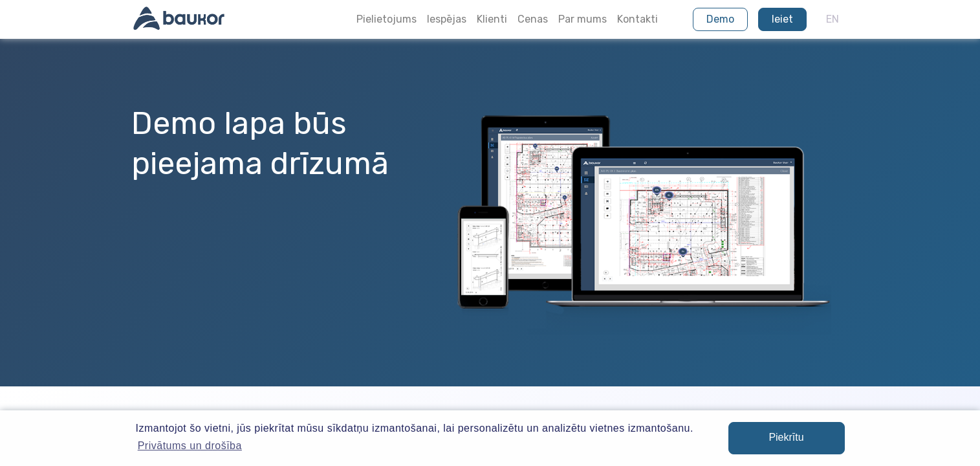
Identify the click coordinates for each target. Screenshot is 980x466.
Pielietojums (387, 19)
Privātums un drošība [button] (190, 446)
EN (833, 19)
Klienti (492, 19)
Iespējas (447, 19)
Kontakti (637, 19)
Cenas (533, 19)
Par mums (583, 19)
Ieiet (782, 19)
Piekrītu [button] (786, 437)
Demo (720, 19)
